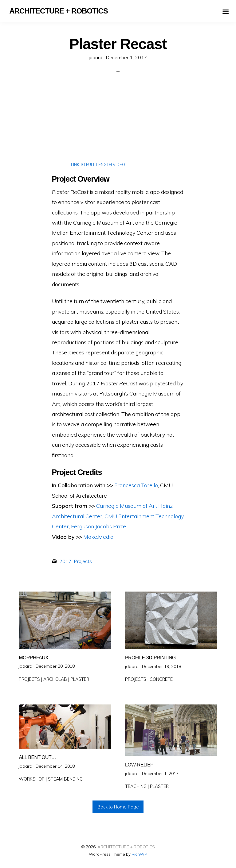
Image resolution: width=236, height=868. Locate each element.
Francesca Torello (136, 485)
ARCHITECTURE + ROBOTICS (126, 847)
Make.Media (98, 537)
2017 (65, 561)
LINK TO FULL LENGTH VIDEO (98, 164)
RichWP (139, 854)
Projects (83, 561)
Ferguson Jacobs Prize (98, 526)
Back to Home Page (118, 807)
